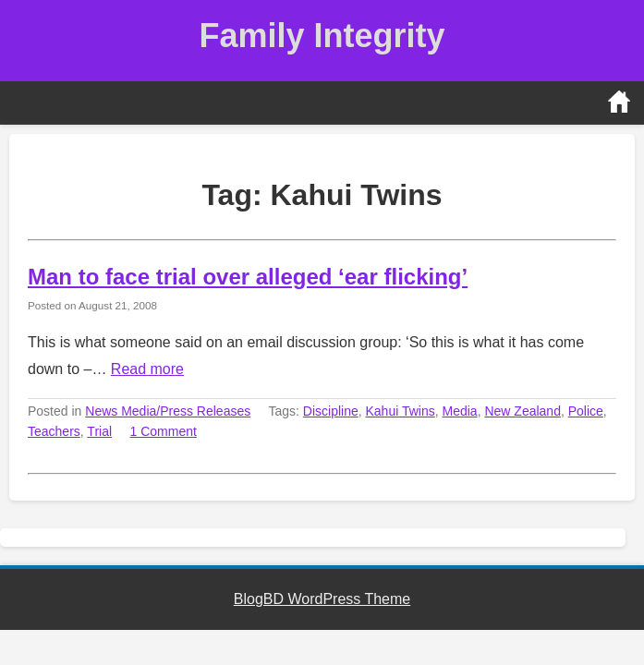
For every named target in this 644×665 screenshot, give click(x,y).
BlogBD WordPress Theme (322, 599)
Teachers (54, 431)
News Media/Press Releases (168, 411)
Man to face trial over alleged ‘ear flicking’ (248, 277)
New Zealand (522, 411)
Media (460, 411)
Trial (99, 431)
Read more (147, 369)
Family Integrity (322, 36)
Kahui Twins (401, 411)
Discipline (331, 411)
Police (586, 411)
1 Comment (164, 431)
